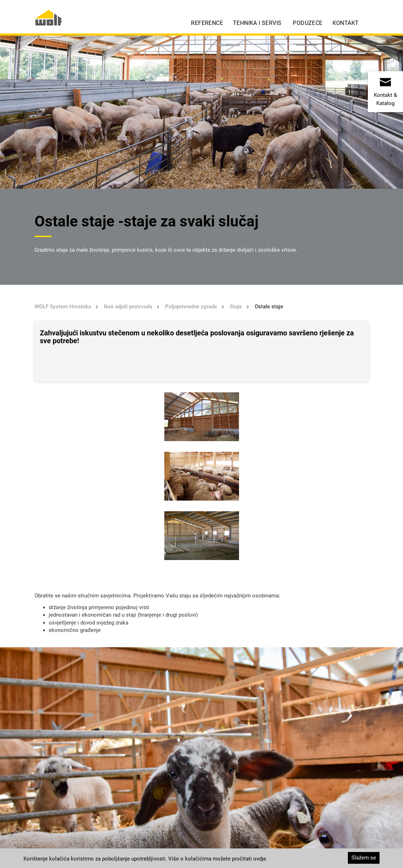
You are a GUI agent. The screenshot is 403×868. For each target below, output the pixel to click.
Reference (207, 23)
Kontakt (346, 23)
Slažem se (364, 858)
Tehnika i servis (257, 23)
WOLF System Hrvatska (63, 307)
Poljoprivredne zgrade (191, 307)
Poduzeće (307, 23)
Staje (236, 307)
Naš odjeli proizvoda (128, 307)
